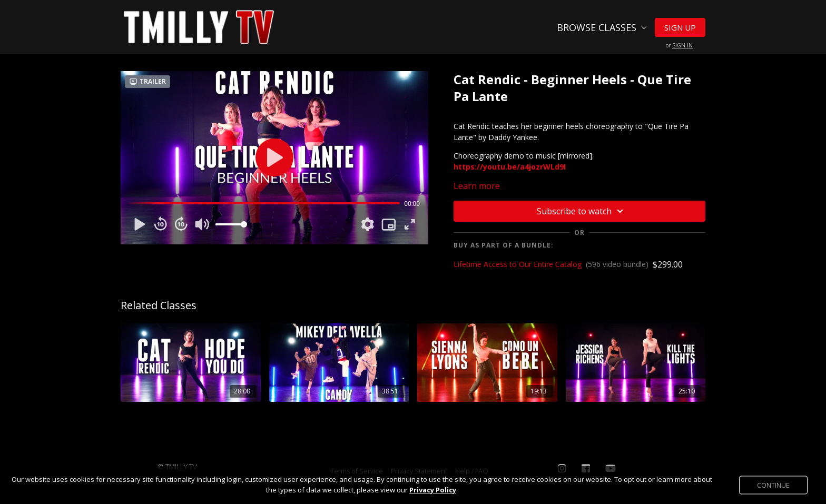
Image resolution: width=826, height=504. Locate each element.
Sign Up (680, 27)
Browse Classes (602, 27)
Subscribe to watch (582, 211)
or (679, 45)
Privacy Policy (433, 490)
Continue (773, 485)
